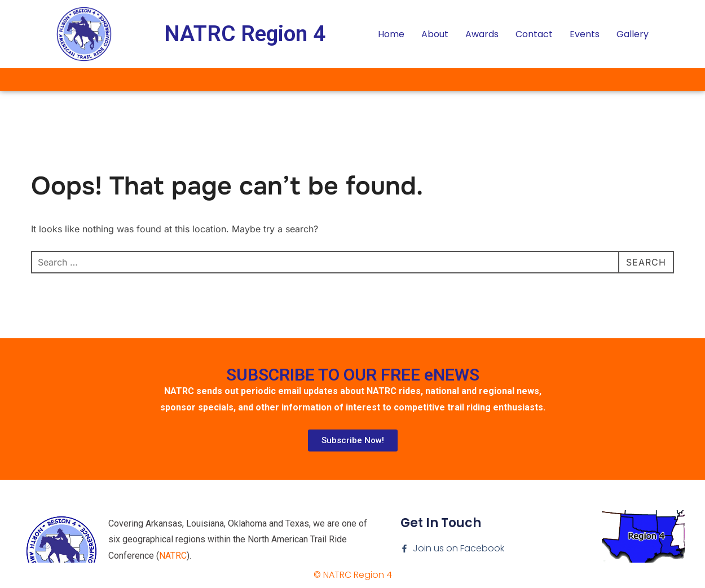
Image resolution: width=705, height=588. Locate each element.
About (435, 34)
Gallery (633, 34)
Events (585, 34)
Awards (482, 34)
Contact (534, 34)
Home (391, 34)
